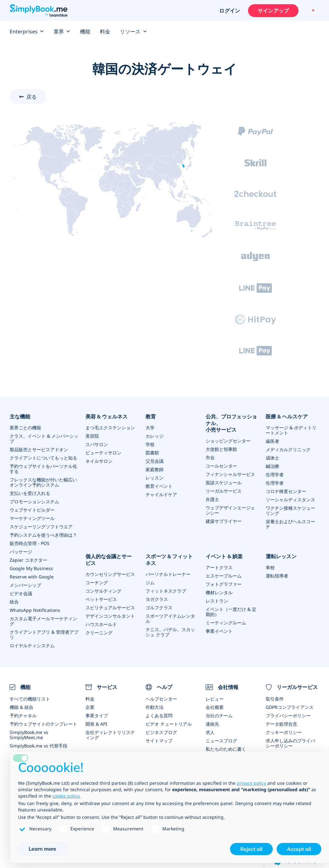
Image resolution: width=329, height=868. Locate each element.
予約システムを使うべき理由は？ (43, 535)
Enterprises (27, 31)
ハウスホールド (101, 624)
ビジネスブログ (161, 732)
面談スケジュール (224, 483)
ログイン (230, 11)
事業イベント (219, 631)
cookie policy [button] (66, 796)
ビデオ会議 (21, 593)
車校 (270, 567)
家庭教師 (155, 469)
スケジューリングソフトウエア (41, 527)
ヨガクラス (157, 599)
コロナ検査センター (286, 491)
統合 (14, 602)
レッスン (155, 478)
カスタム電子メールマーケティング (43, 621)
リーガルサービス (224, 491)
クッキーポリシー (284, 732)
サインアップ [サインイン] (273, 11)
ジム (150, 582)
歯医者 (272, 441)
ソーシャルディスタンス (290, 500)
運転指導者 (277, 576)
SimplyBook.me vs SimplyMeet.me (29, 735)
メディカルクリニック (288, 449)
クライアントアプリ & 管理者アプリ (44, 635)
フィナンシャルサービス (230, 474)
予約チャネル (23, 716)
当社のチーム (219, 716)
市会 (210, 457)
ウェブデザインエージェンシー (230, 510)
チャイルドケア (161, 494)
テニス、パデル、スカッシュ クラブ (170, 632)
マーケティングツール (32, 518)
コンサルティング (103, 591)
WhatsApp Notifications (35, 610)
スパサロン (97, 444)
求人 (210, 732)
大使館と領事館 (221, 449)
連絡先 (212, 724)
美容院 (92, 436)
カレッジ (155, 436)
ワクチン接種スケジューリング (290, 510)
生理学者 (275, 474)
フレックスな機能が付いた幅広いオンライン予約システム (43, 482)
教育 (151, 416)
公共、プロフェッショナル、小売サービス (231, 423)
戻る (31, 97)
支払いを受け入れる (30, 493)
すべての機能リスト (30, 699)
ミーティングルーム (226, 623)
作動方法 (155, 707)
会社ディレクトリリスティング (110, 735)
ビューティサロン (103, 453)
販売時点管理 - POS (30, 543)
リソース (133, 31)
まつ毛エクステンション (110, 428)
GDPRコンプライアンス (290, 707)
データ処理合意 (281, 724)
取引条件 (275, 699)
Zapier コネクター (28, 560)
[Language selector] (312, 11)
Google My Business (31, 568)
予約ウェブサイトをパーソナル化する (43, 469)
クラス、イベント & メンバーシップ (44, 438)
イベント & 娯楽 (224, 556)
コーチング (97, 582)
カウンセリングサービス (110, 574)
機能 (85, 31)
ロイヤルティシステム (32, 645)
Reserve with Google (32, 577)
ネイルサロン (99, 461)
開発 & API (96, 724)
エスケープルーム (224, 576)
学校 (150, 444)
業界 (62, 31)
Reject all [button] (251, 849)
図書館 (152, 453)
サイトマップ (159, 741)
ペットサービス (101, 599)
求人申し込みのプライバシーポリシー (290, 743)
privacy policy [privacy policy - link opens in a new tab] (251, 783)
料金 (105, 31)
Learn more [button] (42, 849)
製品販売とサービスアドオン (39, 449)
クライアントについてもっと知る (43, 458)
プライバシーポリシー (288, 716)
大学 (150, 428)
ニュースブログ (221, 741)
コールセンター (221, 466)
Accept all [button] (299, 849)
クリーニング (99, 633)
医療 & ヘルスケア (287, 416)
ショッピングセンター (228, 441)
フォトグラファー (224, 584)
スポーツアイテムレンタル (170, 618)
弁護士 (212, 499)
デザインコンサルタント (110, 616)
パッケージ (21, 552)
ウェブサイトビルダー (32, 510)
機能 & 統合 (22, 707)
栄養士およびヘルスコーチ (290, 524)
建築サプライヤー (224, 521)
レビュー (215, 699)
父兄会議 (155, 461)
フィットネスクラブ (166, 591)
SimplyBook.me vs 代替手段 (39, 746)
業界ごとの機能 (25, 428)
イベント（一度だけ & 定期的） (231, 612)
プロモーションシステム (34, 501)
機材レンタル (219, 592)
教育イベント (159, 486)
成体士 (272, 458)
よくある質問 (159, 716)
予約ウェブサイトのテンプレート (43, 724)
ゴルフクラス (159, 608)
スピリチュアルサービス (110, 608)
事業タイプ (97, 716)
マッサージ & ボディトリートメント (291, 430)
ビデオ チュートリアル (169, 724)
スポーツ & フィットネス (169, 560)
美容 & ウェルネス (107, 416)
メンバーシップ (25, 585)
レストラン (217, 601)
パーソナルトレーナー (168, 574)
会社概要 (215, 707)
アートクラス (219, 567)
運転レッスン (281, 556)
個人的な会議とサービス (109, 560)
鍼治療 (272, 466)
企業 (90, 707)
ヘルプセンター (161, 699)
